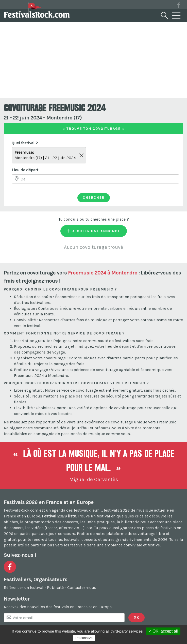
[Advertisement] (93, 60)
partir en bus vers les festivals (58, 545)
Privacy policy (109, 638)
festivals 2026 (117, 510)
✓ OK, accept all (163, 631)
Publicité (55, 587)
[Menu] (176, 16)
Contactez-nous (82, 587)
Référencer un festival (24, 587)
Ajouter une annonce (94, 231)
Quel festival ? (25, 143)
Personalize (84, 638)
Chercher (94, 197)
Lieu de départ (25, 170)
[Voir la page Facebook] (179, 6)
